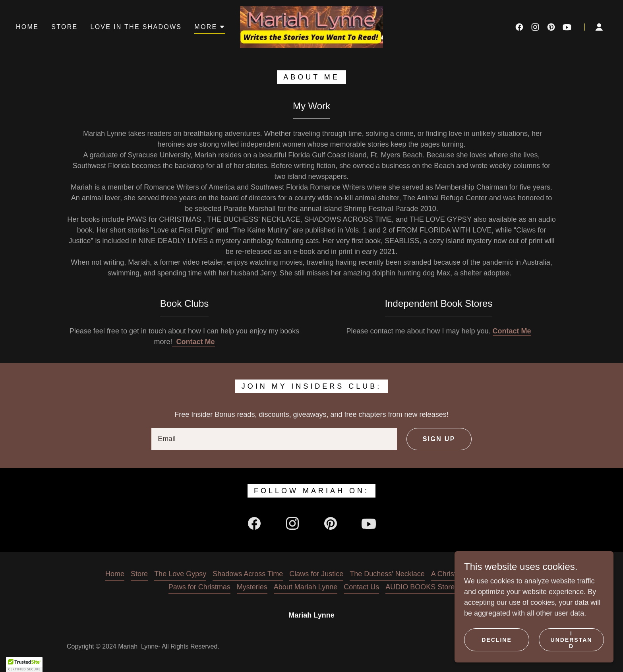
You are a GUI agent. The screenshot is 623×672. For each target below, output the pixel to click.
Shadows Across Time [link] (248, 574)
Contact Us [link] (361, 587)
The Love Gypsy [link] (180, 574)
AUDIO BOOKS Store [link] (420, 587)
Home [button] (115, 574)
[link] (312, 27)
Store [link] (64, 27)
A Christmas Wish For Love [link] (474, 574)
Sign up (439, 439)
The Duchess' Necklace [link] (387, 574)
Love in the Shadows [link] (136, 27)
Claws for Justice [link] (316, 574)
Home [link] (27, 27)
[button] (210, 28)
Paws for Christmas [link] (199, 587)
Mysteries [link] (252, 587)
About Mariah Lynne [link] (306, 587)
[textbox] (274, 439)
